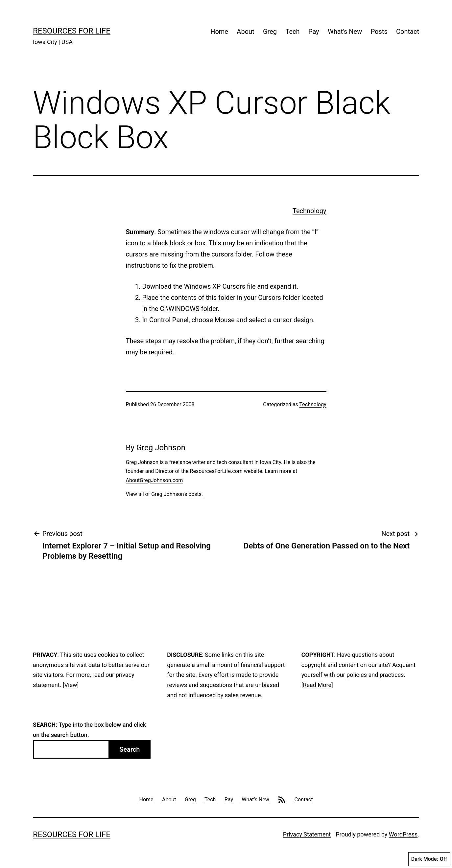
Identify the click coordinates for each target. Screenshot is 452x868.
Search (130, 749)
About (245, 32)
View (71, 685)
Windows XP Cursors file (220, 286)
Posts (379, 32)
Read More (317, 685)
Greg (270, 32)
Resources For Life (72, 31)
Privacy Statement (307, 834)
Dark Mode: (429, 859)
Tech (292, 32)
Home (219, 32)
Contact (408, 32)
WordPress (403, 834)
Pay (314, 32)
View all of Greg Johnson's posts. (165, 494)
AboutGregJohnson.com (155, 480)
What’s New (345, 32)
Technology (309, 211)
